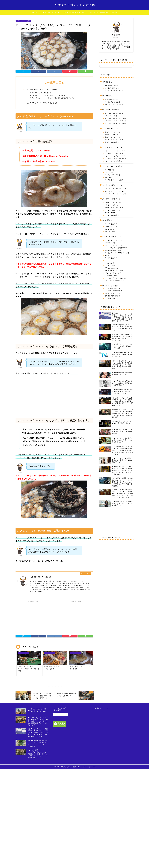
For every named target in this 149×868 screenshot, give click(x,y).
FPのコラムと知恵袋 (110, 286)
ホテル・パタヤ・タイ (112, 205)
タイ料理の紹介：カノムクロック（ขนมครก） (44, 90)
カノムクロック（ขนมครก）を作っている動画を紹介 (48, 95)
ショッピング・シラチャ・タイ (115, 194)
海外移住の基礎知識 (112, 99)
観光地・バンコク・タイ (113, 132)
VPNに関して (107, 220)
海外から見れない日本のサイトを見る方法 (45, 12)
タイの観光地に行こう (111, 128)
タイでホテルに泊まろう (111, 199)
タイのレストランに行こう (112, 147)
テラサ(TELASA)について (114, 268)
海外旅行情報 (107, 82)
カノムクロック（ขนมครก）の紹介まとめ (42, 103)
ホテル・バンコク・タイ (113, 203)
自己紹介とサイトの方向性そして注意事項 (104, 12)
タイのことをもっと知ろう (114, 91)
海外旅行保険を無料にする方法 (74, 12)
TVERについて (110, 243)
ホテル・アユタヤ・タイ (113, 210)
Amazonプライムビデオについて (116, 248)
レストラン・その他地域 (113, 161)
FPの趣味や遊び (110, 298)
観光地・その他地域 (112, 142)
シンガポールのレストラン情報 (115, 123)
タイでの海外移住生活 (112, 102)
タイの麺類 (108, 177)
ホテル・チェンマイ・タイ (114, 208)
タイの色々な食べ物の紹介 (112, 166)
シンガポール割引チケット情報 (115, 118)
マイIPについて (110, 232)
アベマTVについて (111, 258)
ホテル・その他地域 (112, 215)
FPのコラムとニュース (113, 288)
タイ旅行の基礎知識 (112, 88)
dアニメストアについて (113, 273)
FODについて (109, 263)
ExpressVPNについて (112, 226)
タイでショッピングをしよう (113, 185)
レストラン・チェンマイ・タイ (115, 159)
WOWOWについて (111, 276)
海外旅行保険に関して (112, 296)
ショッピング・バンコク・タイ (115, 189)
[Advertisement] (33, 616)
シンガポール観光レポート (114, 116)
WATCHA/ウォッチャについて (115, 281)
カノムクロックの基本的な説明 (41, 93)
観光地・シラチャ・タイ (113, 137)
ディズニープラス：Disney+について (118, 278)
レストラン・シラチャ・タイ (115, 156)
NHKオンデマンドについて (114, 271)
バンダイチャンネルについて (115, 240)
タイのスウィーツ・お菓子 (23, 21)
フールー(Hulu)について (113, 250)
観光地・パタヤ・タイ (112, 135)
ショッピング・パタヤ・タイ (115, 191)
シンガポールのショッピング (115, 113)
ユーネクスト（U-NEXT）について (117, 253)
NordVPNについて (111, 224)
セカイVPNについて (112, 229)
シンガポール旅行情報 (111, 110)
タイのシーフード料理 (112, 175)
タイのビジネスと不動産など (115, 104)
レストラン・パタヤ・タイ (114, 154)
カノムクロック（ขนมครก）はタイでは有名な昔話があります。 (52, 98)
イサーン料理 (109, 172)
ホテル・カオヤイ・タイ (113, 213)
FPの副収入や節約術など (113, 291)
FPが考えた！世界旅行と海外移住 (75, 5)
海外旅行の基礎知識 (112, 86)
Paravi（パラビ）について (114, 266)
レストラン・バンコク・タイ (115, 151)
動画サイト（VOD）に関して (113, 237)
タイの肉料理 (109, 170)
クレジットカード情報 (112, 293)
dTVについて (109, 260)
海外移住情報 (107, 96)
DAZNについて (110, 256)
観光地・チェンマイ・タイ (114, 140)
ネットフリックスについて (114, 245)
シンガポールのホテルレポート (115, 121)
